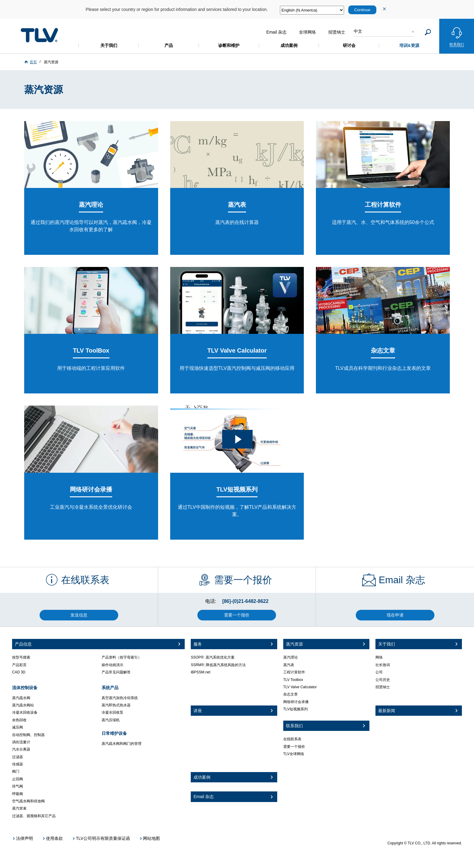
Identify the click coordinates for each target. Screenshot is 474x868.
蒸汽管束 (19, 808)
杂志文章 (291, 694)
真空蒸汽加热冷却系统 (120, 698)
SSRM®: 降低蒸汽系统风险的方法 (218, 665)
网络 (379, 657)
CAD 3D (19, 672)
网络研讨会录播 (296, 702)
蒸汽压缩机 (111, 720)
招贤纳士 (383, 687)
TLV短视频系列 (295, 709)
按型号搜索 (21, 657)
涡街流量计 (21, 742)
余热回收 (19, 720)
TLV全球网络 (294, 754)
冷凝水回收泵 (112, 712)
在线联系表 (292, 739)
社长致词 (383, 665)
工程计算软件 (294, 672)
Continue (362, 10)
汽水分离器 (21, 749)
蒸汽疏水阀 (21, 698)
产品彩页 (19, 665)
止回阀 (18, 779)
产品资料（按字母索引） (122, 657)
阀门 (16, 771)
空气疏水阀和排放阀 (28, 801)
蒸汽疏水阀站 (23, 705)
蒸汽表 (289, 665)
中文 (358, 31)
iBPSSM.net (201, 672)
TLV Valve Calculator (300, 687)
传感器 (18, 764)
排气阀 (18, 786)
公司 (379, 672)
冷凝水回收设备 (25, 712)
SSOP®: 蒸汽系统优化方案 (213, 657)
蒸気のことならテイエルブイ (39, 35)
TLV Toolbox (293, 680)
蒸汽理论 (291, 657)
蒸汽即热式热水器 (116, 705)
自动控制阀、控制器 (28, 735)
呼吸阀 (18, 794)
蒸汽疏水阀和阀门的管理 (122, 744)
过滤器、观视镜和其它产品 (34, 816)
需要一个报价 (294, 747)
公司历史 (383, 680)
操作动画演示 (112, 665)
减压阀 (18, 727)
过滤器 (18, 757)
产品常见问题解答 (116, 672)
